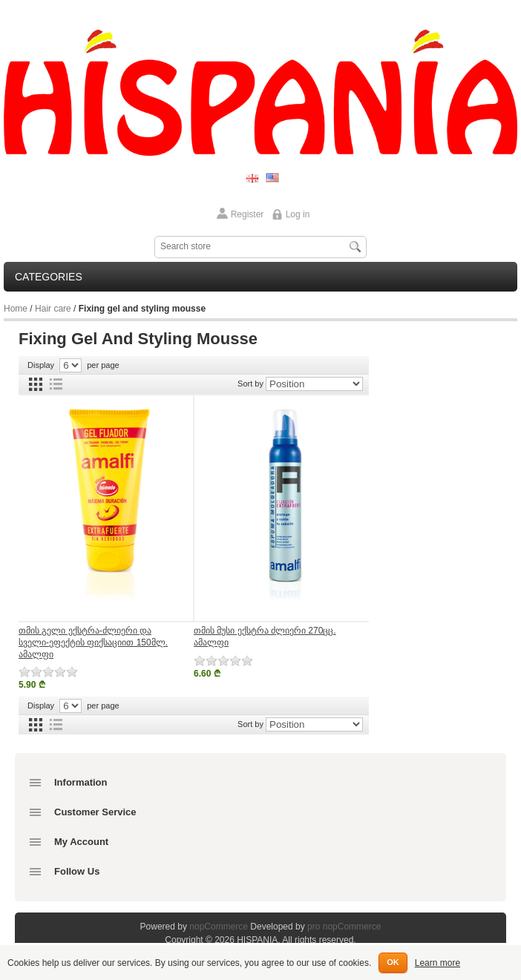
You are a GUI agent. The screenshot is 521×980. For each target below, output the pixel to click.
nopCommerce (219, 927)
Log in (298, 214)
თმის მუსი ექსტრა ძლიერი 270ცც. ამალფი (265, 637)
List (56, 384)
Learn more (438, 963)
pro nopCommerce (344, 927)
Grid (36, 384)
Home (16, 309)
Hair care (53, 309)
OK (393, 962)
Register (248, 214)
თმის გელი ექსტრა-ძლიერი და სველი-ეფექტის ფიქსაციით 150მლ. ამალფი (93, 642)
